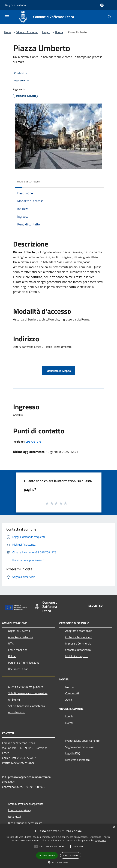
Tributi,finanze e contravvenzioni (28, 693)
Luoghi (46, 32)
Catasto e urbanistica (78, 650)
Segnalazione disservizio (80, 747)
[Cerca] (110, 17)
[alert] (59, 846)
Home (8, 32)
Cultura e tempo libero (79, 637)
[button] (59, 862)
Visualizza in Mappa (59, 371)
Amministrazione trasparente (26, 804)
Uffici (11, 643)
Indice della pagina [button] (29, 181)
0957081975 (34, 442)
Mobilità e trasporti (77, 656)
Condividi (22, 73)
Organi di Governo (19, 631)
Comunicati (72, 693)
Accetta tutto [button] (47, 855)
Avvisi (69, 700)
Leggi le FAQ (73, 753)
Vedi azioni (22, 81)
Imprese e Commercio (78, 643)
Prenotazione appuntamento (82, 741)
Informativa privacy (20, 810)
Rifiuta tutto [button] (71, 855)
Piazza (59, 32)
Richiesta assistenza (77, 760)
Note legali (15, 817)
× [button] (114, 827)
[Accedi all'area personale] (102, 5)
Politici (12, 656)
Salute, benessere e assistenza (26, 706)
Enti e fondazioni (18, 650)
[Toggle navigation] (7, 17)
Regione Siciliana (16, 5)
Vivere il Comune (27, 32)
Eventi (69, 723)
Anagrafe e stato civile (79, 631)
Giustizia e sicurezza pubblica (26, 687)
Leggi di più (101, 840)
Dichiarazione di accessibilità (25, 823)
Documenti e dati (18, 669)
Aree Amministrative (21, 637)
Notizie (70, 687)
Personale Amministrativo (24, 663)
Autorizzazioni (17, 712)
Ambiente (14, 700)
